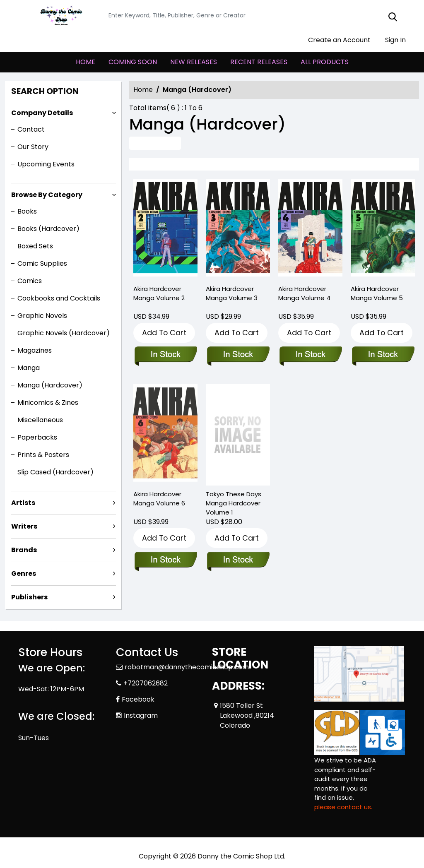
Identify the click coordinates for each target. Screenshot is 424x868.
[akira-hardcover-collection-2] (165, 229)
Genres (24, 573)
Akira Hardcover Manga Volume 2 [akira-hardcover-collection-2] (159, 293)
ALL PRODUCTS (325, 62)
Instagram (141, 715)
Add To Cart (164, 333)
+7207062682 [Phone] (146, 683)
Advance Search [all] (155, 143)
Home (143, 90)
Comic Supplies (42, 263)
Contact (31, 129)
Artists (23, 503)
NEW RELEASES (194, 62)
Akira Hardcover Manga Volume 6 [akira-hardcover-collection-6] (159, 499)
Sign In (391, 40)
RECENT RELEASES (259, 62)
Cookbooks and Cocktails (59, 298)
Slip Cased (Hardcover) (55, 472)
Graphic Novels (42, 316)
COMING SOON (133, 62)
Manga (29, 368)
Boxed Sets (35, 246)
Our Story (33, 147)
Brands (24, 550)
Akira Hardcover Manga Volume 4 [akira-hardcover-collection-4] (304, 293)
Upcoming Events (46, 164)
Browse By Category (47, 195)
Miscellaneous (40, 420)
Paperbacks (37, 437)
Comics (30, 281)
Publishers (29, 597)
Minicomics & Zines (48, 403)
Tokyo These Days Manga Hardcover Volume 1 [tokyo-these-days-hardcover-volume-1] (234, 503)
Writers (24, 526)
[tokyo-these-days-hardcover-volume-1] (238, 435)
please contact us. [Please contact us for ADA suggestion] (343, 807)
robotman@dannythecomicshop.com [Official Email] (187, 667)
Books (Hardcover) (48, 229)
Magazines (35, 350)
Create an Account (335, 40)
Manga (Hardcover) (50, 385)
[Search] (255, 16)
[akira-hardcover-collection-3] (238, 229)
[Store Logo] (60, 16)
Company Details (42, 113)
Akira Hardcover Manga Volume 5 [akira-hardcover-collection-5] (377, 293)
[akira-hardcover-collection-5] (383, 229)
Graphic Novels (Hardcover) (64, 333)
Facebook (138, 699)
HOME (86, 62)
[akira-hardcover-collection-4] (310, 229)
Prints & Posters (43, 455)
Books (27, 211)
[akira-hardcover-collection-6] (165, 560)
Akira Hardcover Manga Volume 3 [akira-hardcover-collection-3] (232, 293)
